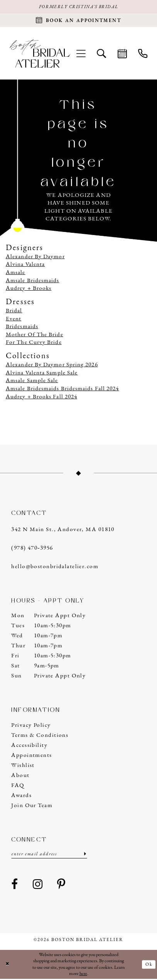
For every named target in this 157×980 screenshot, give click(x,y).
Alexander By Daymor (35, 258)
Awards (21, 796)
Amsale (16, 273)
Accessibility (29, 746)
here (83, 975)
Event (14, 320)
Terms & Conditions (40, 736)
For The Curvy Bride (34, 344)
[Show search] (102, 54)
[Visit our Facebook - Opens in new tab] (15, 886)
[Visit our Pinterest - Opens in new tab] (61, 886)
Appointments (31, 756)
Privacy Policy (31, 726)
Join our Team (32, 807)
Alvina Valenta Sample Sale (42, 374)
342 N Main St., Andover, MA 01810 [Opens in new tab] (63, 531)
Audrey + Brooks (29, 290)
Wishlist (23, 766)
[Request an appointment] (78, 21)
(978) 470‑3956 (32, 549)
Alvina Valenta (25, 266)
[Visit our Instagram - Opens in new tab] (38, 886)
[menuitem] (81, 54)
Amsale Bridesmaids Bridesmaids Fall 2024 (62, 390)
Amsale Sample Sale (32, 382)
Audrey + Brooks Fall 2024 (41, 398)
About (20, 776)
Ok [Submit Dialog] (149, 965)
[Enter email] (49, 856)
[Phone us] (143, 54)
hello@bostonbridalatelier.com (55, 568)
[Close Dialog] (7, 966)
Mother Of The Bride (35, 336)
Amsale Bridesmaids (33, 282)
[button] (81, 54)
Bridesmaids (22, 328)
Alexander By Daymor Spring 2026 (52, 366)
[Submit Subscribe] (84, 856)
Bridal (14, 312)
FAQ (18, 786)
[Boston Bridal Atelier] (40, 54)
